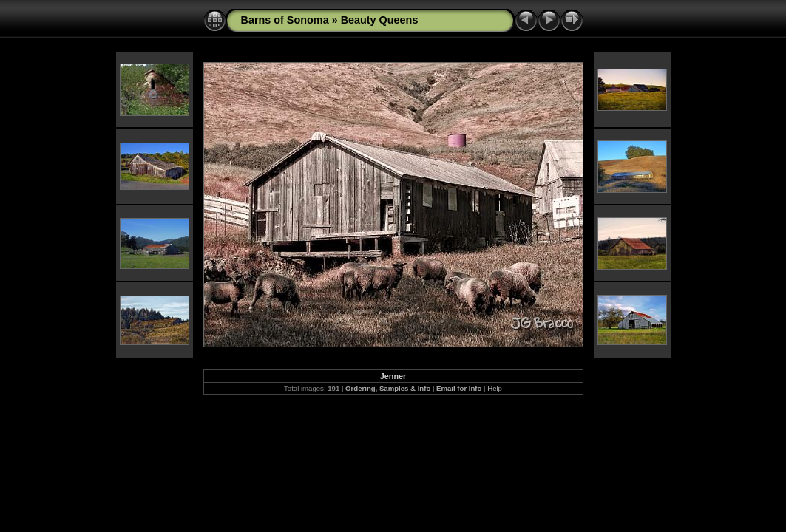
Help (495, 388)
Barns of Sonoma (285, 20)
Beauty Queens (380, 20)
